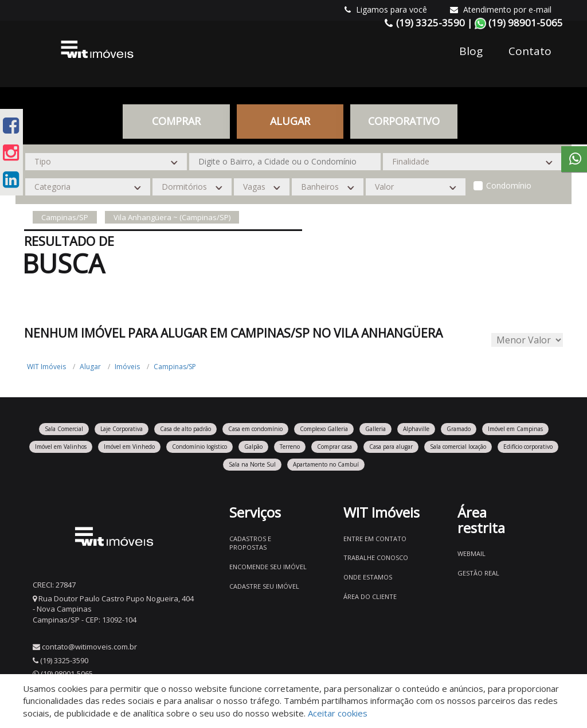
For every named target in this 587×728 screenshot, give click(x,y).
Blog (471, 51)
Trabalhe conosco (376, 557)
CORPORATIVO (404, 121)
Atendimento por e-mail (501, 9)
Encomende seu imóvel (268, 567)
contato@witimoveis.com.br (89, 647)
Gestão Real (478, 573)
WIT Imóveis (46, 367)
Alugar (290, 121)
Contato (530, 51)
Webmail (471, 553)
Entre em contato (375, 539)
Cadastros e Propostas (250, 543)
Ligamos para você (386, 9)
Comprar (176, 121)
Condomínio (509, 185)
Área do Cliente (370, 596)
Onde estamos (368, 577)
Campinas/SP (175, 367)
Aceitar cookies (338, 713)
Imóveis (127, 367)
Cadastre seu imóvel (264, 586)
